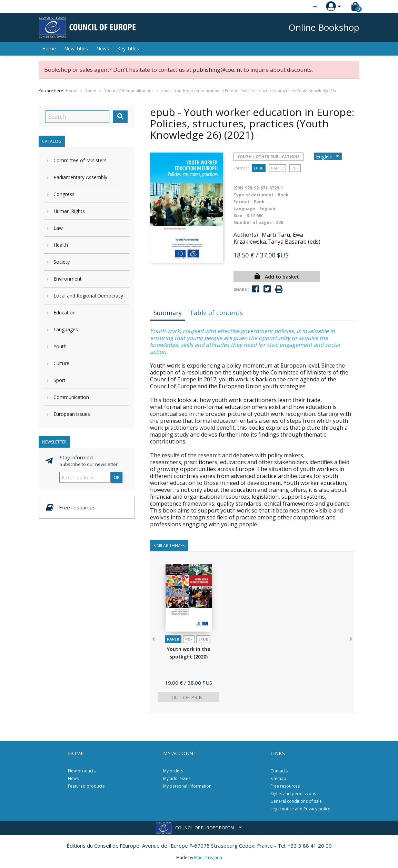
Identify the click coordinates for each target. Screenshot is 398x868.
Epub (259, 168)
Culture (61, 363)
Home (49, 48)
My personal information (187, 786)
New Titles (76, 48)
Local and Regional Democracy (88, 296)
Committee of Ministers (80, 160)
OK (117, 477)
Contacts (279, 771)
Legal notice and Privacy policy (300, 809)
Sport (59, 380)
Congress (64, 194)
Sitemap (278, 778)
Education (64, 313)
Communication (71, 397)
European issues (72, 414)
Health (61, 245)
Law (58, 228)
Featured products (86, 786)
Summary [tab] (168, 313)
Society (62, 262)
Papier (277, 168)
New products (82, 771)
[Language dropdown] (302, 7)
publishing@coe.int (217, 70)
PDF (295, 168)
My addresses (177, 778)
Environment (68, 279)
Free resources (285, 786)
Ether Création (208, 857)
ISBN (238, 188)
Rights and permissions (293, 794)
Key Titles (128, 48)
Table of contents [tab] (216, 313)
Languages (66, 329)
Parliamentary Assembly (80, 177)
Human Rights (69, 211)
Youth (60, 346)
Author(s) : (247, 235)
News (103, 48)
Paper (173, 639)
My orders (173, 771)
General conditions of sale (296, 801)
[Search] (77, 117)
